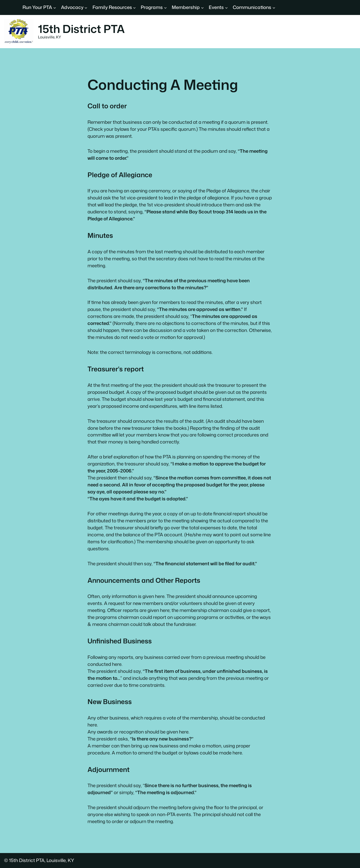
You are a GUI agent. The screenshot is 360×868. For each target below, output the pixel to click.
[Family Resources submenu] (134, 7)
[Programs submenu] (165, 7)
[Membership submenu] (202, 7)
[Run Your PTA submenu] (55, 7)
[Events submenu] (226, 7)
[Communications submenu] (274, 7)
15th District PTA (81, 29)
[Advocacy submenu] (86, 7)
